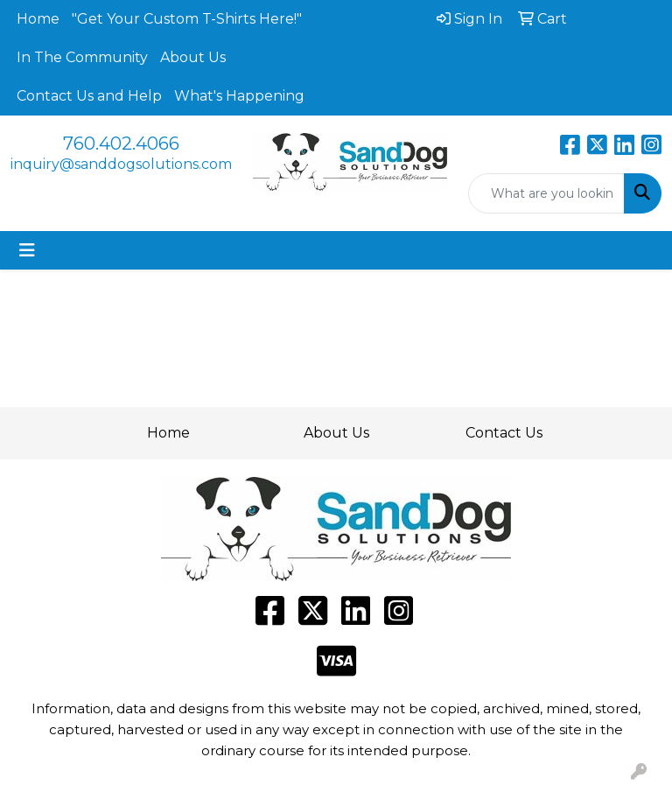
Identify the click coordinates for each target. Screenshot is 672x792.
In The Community (82, 57)
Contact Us (504, 433)
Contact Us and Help (89, 96)
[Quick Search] (547, 193)
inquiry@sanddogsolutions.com (121, 164)
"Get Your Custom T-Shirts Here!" (187, 19)
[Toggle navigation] (27, 250)
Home (38, 19)
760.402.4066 (121, 144)
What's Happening (239, 96)
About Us (193, 57)
